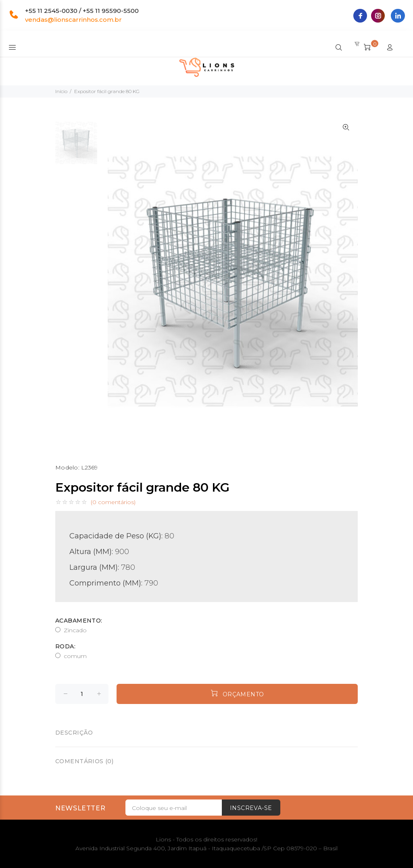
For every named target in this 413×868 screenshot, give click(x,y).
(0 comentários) (113, 502)
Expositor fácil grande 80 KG (107, 91)
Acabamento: (79, 621)
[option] (76, 147)
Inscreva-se (251, 808)
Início (61, 91)
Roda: (65, 646)
